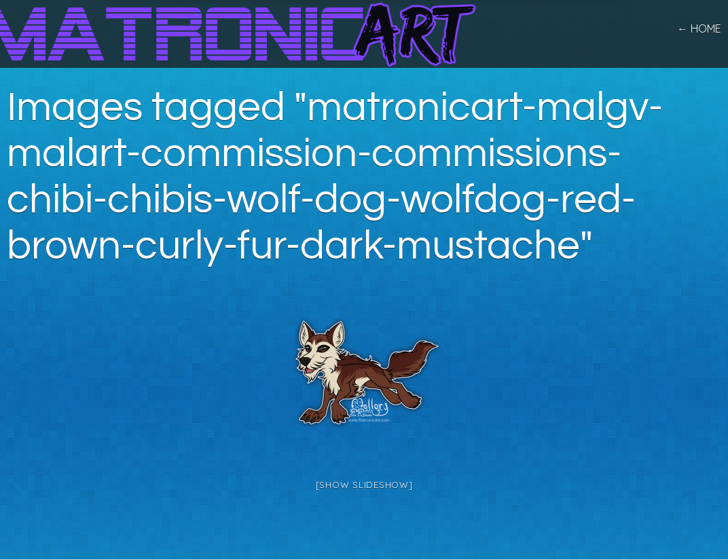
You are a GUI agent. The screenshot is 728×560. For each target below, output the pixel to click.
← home (699, 29)
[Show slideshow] (364, 485)
